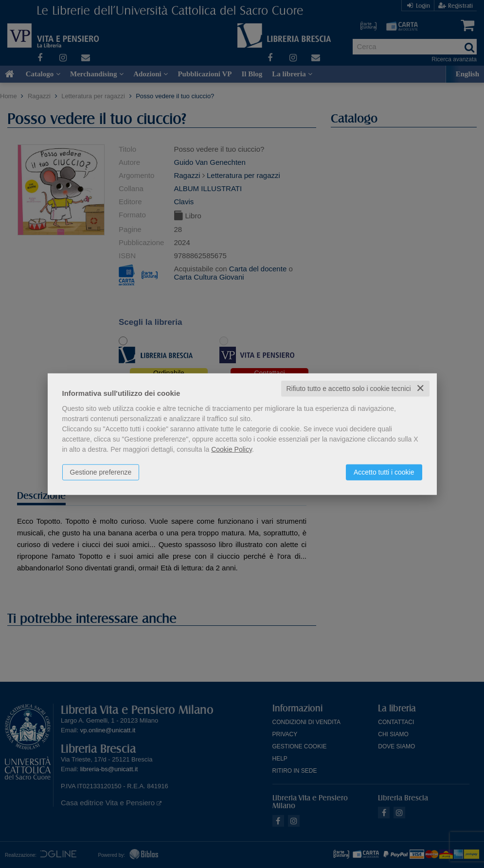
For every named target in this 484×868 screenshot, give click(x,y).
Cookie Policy (232, 449)
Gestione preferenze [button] (101, 472)
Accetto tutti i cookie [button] (384, 472)
